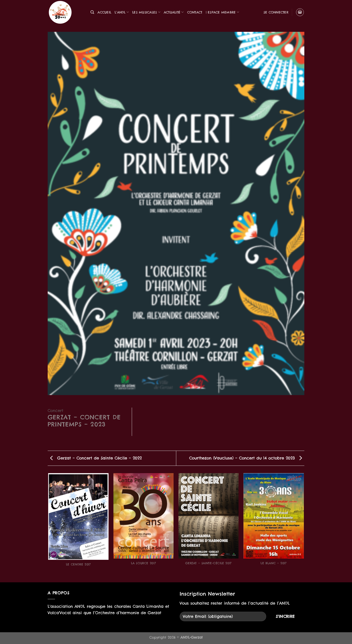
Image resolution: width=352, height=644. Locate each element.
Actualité (174, 12)
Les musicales (146, 12)
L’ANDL (122, 12)
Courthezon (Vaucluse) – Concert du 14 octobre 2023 (246, 458)
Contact (195, 12)
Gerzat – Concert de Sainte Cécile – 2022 (96, 458)
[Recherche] (92, 12)
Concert (55, 410)
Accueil (104, 12)
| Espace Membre (222, 12)
